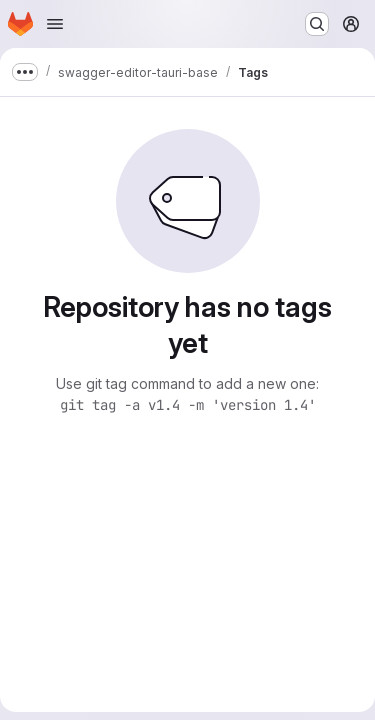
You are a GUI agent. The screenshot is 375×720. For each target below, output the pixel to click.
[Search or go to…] (317, 24)
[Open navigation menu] (55, 24)
